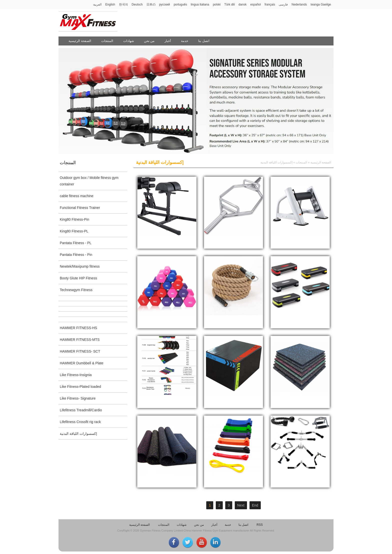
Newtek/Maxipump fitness (80, 266)
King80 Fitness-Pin (74, 219)
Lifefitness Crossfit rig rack (80, 422)
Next (241, 505)
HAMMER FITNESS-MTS (80, 340)
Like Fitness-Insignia (76, 375)
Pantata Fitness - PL (76, 243)
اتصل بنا (204, 41)
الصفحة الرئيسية (80, 41)
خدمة (185, 41)
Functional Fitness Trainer (80, 208)
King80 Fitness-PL (74, 231)
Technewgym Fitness (76, 290)
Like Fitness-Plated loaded (80, 387)
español (255, 4)
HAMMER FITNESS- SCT (80, 351)
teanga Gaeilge (321, 4)
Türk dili (229, 4)
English (110, 4)
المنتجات (107, 41)
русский (165, 4)
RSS (260, 525)
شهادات (129, 41)
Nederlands (299, 4)
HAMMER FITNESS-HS (78, 328)
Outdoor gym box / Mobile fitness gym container (89, 181)
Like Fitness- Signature (78, 398)
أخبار (168, 41)
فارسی (283, 4)
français (270, 4)
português (180, 4)
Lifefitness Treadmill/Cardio (81, 410)
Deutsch (137, 4)
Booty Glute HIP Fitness (78, 278)
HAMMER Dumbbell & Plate (81, 363)
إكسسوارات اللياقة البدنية (78, 434)
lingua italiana (200, 4)
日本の (151, 4)
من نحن (149, 41)
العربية (97, 4)
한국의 (123, 4)
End (255, 505)
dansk (242, 4)
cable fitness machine (77, 196)
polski (217, 4)
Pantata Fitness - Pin (76, 255)
